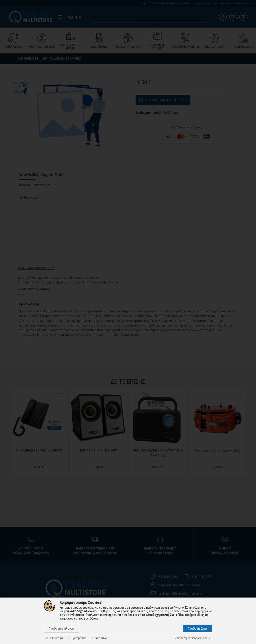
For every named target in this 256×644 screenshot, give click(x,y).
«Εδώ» (180, 615)
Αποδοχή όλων (198, 629)
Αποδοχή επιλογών (62, 629)
